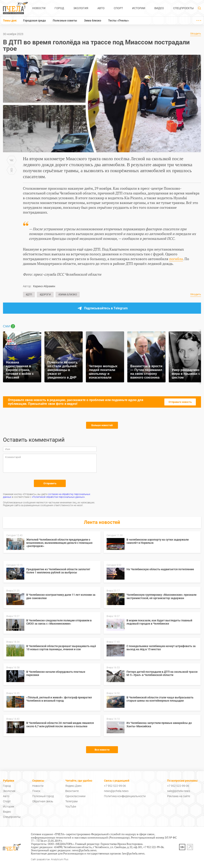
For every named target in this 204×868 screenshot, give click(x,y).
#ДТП (29, 295)
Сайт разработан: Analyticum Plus (50, 860)
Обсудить (196, 34)
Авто (101, 8)
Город (59, 8)
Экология (81, 8)
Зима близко (93, 21)
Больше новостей (102, 425)
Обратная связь (43, 801)
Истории (139, 8)
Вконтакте (72, 791)
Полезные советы (65, 21)
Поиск (36, 791)
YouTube (71, 806)
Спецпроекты (183, 8)
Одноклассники (75, 796)
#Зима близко (68, 295)
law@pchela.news (133, 853)
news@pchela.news (116, 791)
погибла (176, 259)
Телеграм (71, 801)
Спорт (118, 8)
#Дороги (45, 295)
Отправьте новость (180, 402)
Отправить (50, 483)
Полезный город (43, 796)
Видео (159, 8)
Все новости (102, 750)
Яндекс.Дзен (73, 786)
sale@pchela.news (179, 791)
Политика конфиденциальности (125, 796)
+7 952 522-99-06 (115, 786)
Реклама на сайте (179, 796)
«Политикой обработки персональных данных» (58, 497)
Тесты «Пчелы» (119, 21)
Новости (39, 8)
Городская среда (34, 21)
